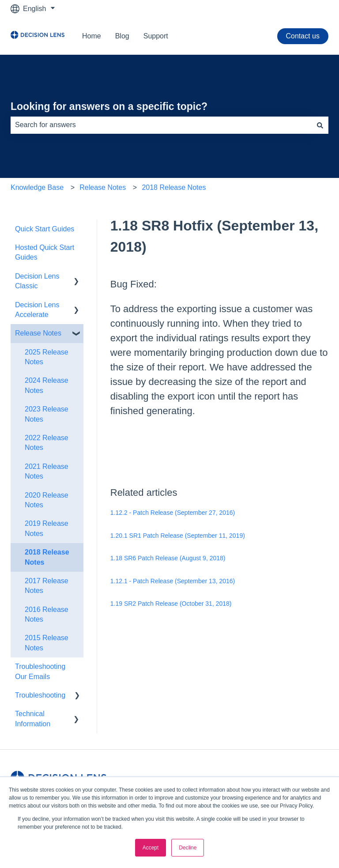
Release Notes (103, 187)
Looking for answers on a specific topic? (109, 106)
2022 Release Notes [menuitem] (47, 443)
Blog (122, 36)
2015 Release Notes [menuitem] (47, 643)
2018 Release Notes (174, 187)
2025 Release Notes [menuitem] (47, 357)
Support (156, 36)
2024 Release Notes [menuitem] (47, 385)
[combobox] (161, 125)
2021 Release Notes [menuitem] (47, 471)
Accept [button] (151, 848)
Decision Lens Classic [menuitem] (37, 281)
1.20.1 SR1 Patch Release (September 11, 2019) (178, 536)
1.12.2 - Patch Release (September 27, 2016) (173, 513)
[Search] (320, 125)
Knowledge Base (37, 187)
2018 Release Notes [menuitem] (47, 557)
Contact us (303, 36)
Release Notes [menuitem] (38, 333)
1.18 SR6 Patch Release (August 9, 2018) (168, 558)
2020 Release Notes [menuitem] (47, 500)
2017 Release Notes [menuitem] (47, 586)
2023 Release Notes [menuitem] (47, 414)
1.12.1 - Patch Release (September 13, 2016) (173, 581)
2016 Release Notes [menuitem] (47, 614)
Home (92, 36)
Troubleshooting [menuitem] (40, 695)
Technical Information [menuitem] (33, 719)
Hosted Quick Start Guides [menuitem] (45, 252)
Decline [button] (188, 848)
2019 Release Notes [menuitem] (47, 528)
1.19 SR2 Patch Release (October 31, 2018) (171, 604)
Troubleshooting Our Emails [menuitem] (40, 671)
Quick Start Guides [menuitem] (45, 229)
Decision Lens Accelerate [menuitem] (37, 310)
